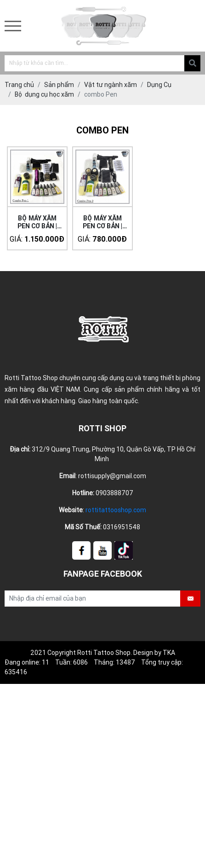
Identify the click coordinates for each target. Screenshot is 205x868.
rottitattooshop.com (116, 510)
